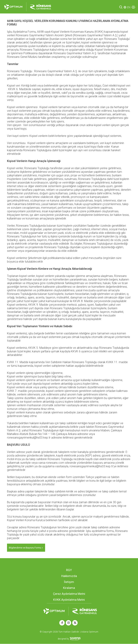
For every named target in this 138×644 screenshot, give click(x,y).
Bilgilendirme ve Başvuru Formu (26, 548)
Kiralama (69, 588)
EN (129, 7)
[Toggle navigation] (133, 7)
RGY (69, 570)
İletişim (69, 582)
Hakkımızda (69, 576)
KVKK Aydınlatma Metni (69, 600)
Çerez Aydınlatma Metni (69, 594)
